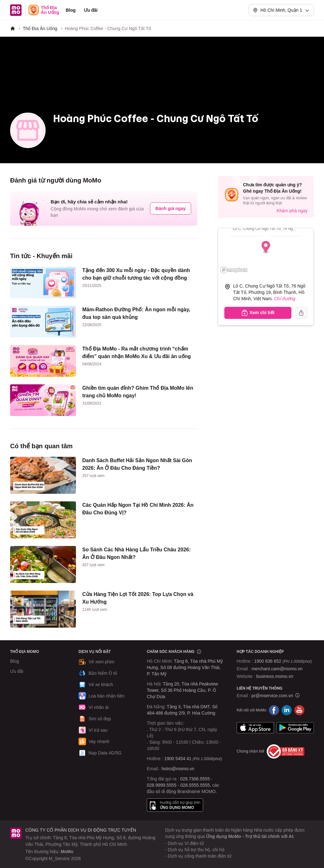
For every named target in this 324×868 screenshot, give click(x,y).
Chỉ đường (285, 299)
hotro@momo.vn (178, 769)
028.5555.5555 (195, 785)
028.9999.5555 (162, 785)
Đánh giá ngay (171, 208)
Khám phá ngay (292, 211)
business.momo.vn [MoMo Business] (275, 676)
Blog (71, 10)
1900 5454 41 (178, 759)
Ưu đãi (91, 10)
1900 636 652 (283, 661)
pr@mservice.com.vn (272, 696)
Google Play (295, 728)
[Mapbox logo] (234, 270)
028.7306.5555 (195, 779)
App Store (255, 728)
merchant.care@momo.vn (277, 669)
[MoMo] (13, 28)
